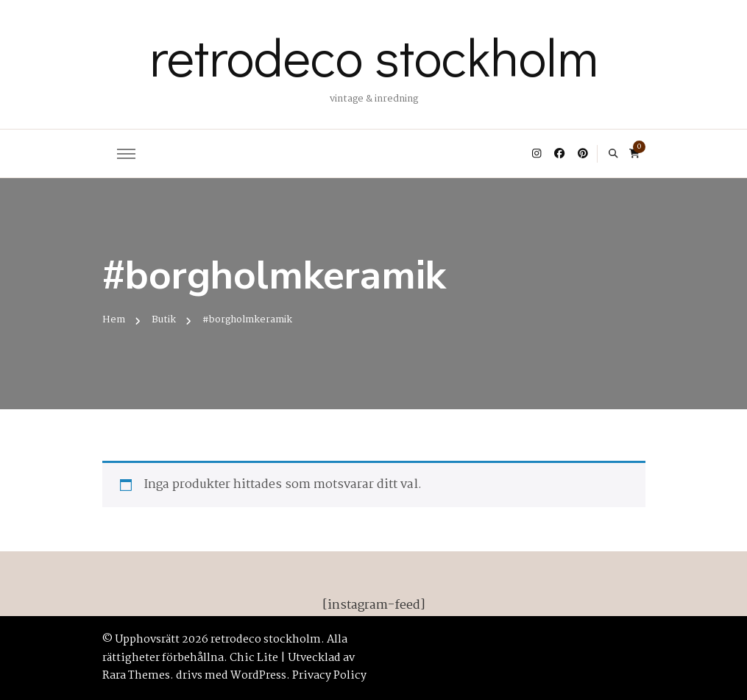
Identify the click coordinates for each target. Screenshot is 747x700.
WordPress (258, 676)
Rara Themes (136, 676)
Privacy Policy (329, 676)
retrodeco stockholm (374, 56)
